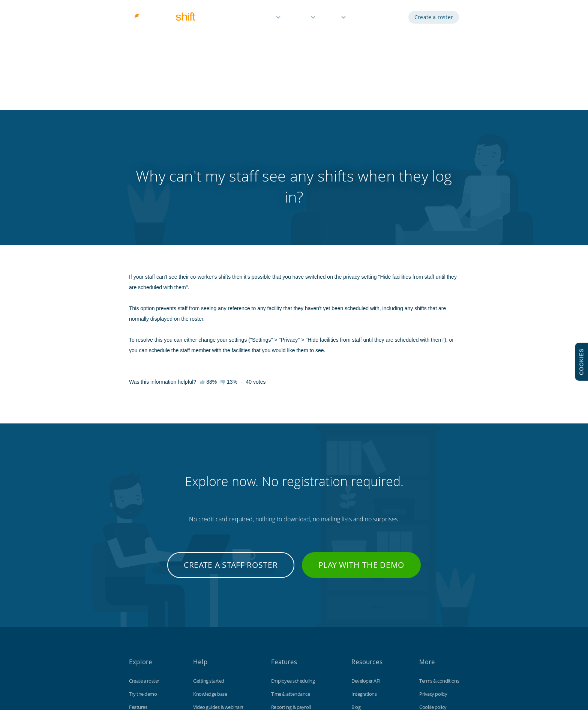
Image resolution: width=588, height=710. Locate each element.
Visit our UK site (435, 635)
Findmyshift (192, 676)
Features (262, 18)
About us (138, 635)
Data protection (436, 609)
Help (333, 18)
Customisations (367, 622)
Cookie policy (433, 596)
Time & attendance (291, 582)
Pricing (300, 18)
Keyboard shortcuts (214, 609)
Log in (391, 18)
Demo (365, 18)
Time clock (362, 609)
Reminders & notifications (298, 609)
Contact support (210, 635)
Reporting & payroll (291, 596)
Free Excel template (371, 635)
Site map (428, 622)
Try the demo (143, 582)
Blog (356, 596)
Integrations (364, 582)
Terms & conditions (439, 569)
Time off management (294, 622)
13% (229, 270)
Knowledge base (210, 582)
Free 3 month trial (147, 622)
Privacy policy (433, 582)
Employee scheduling (293, 569)
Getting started (209, 569)
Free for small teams (292, 635)
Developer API (366, 569)
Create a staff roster (231, 453)
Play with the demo (361, 453)
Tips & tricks (205, 622)
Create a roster (434, 18)
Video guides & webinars (218, 596)
